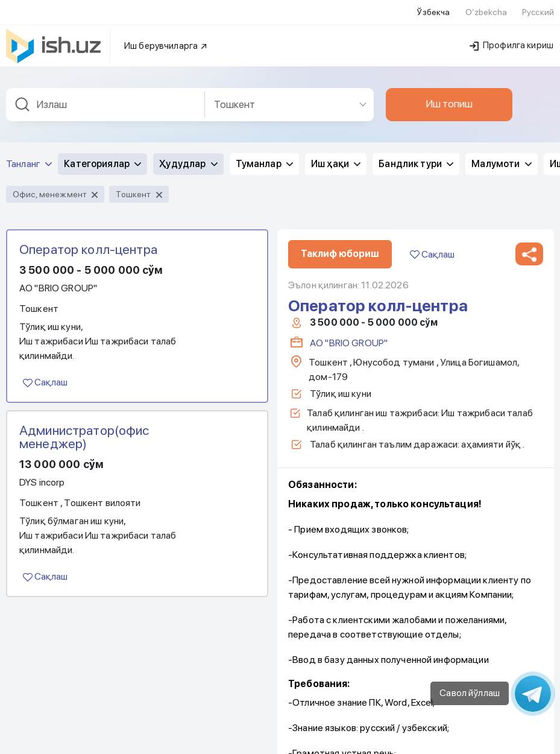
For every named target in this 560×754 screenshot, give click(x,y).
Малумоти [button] (501, 157)
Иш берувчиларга (166, 39)
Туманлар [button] (264, 157)
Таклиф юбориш (340, 246)
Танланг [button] (29, 157)
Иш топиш (449, 97)
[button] (529, 247)
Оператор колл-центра (88, 242)
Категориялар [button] (102, 157)
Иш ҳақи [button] (336, 157)
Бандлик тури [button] (416, 157)
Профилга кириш (511, 38)
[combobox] (105, 97)
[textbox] (105, 97)
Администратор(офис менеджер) (84, 429)
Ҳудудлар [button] (188, 157)
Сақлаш (45, 375)
